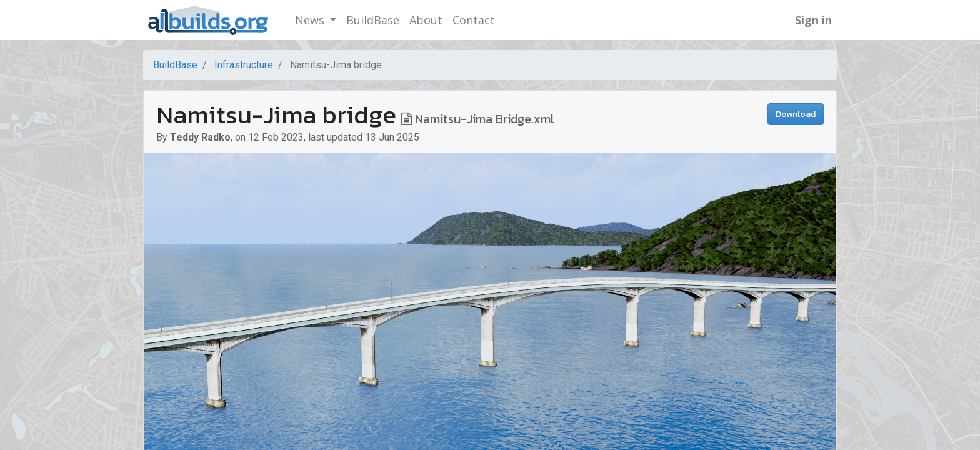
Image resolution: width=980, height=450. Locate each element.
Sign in (813, 20)
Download (796, 114)
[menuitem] (373, 20)
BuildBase (175, 65)
